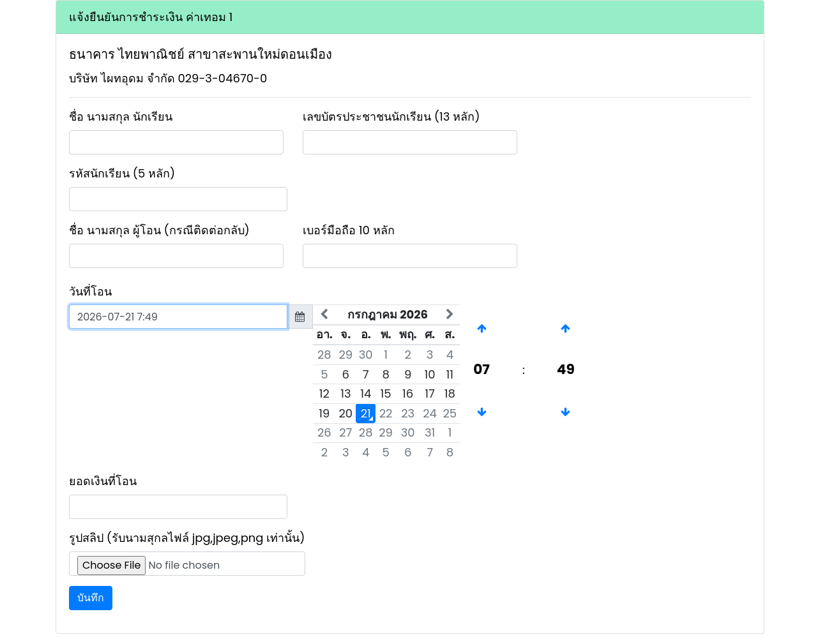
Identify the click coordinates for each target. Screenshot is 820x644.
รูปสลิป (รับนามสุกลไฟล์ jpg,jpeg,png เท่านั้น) (187, 538)
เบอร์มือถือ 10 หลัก (349, 230)
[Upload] (187, 564)
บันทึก (91, 598)
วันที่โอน (90, 291)
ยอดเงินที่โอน (103, 481)
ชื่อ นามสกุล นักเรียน (121, 116)
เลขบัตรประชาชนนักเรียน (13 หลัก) (391, 116)
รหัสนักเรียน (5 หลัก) (122, 173)
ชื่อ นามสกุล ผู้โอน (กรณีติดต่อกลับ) (159, 230)
